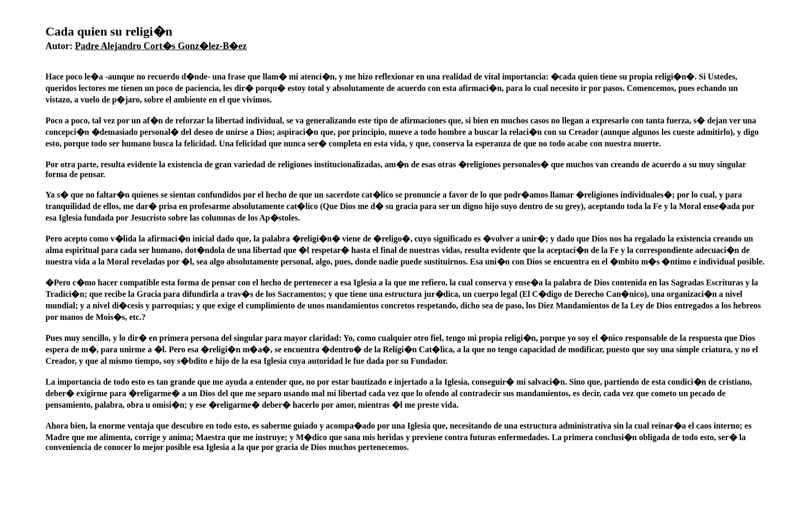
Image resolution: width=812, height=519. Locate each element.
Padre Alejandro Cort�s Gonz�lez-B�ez (161, 46)
